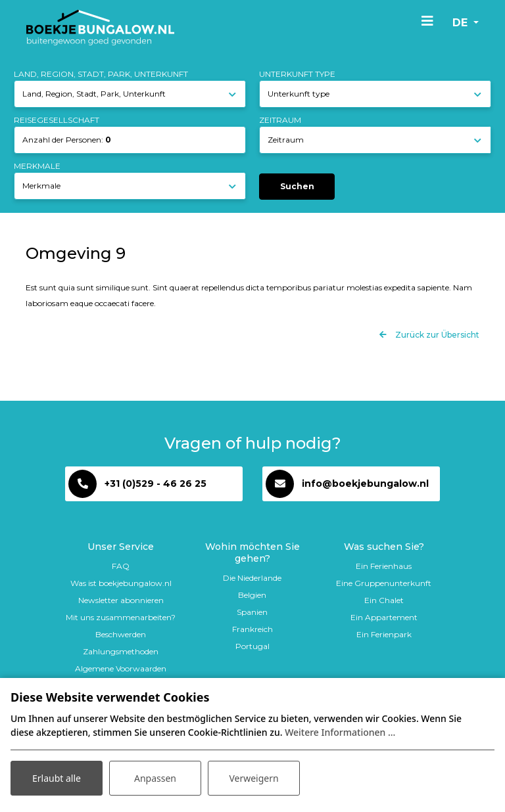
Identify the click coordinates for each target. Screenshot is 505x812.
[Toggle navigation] (427, 20)
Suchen (297, 186)
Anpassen (155, 778)
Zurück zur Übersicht (436, 335)
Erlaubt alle (57, 778)
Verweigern (253, 778)
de (462, 23)
